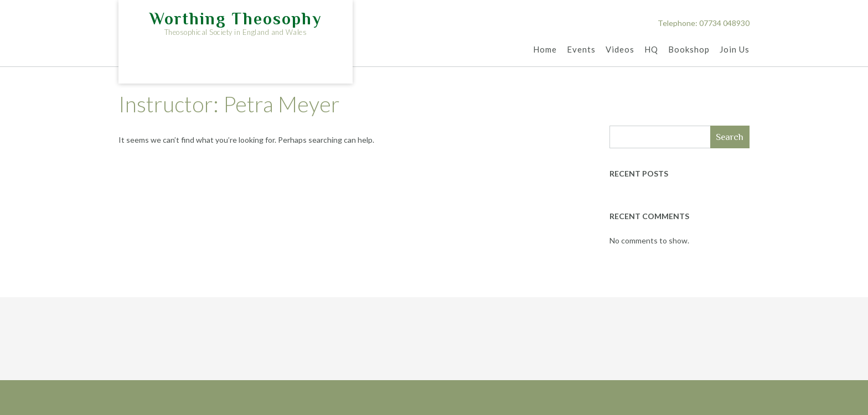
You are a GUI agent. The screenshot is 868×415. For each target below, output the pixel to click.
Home (545, 50)
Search (730, 137)
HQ (651, 50)
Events (581, 50)
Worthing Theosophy (236, 19)
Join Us (735, 50)
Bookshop (689, 50)
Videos (620, 50)
